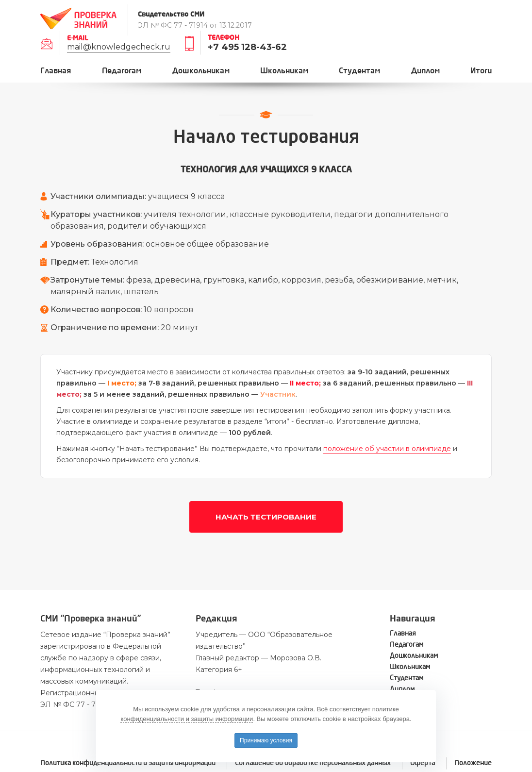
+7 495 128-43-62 (247, 47)
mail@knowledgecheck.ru (119, 47)
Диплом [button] (425, 71)
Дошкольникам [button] (201, 71)
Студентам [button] (359, 71)
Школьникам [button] (284, 71)
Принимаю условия (266, 740)
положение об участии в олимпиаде (387, 449)
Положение (473, 763)
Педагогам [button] (122, 71)
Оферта (423, 763)
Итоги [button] (481, 71)
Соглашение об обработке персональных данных (313, 763)
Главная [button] (56, 71)
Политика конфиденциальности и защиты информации (128, 763)
